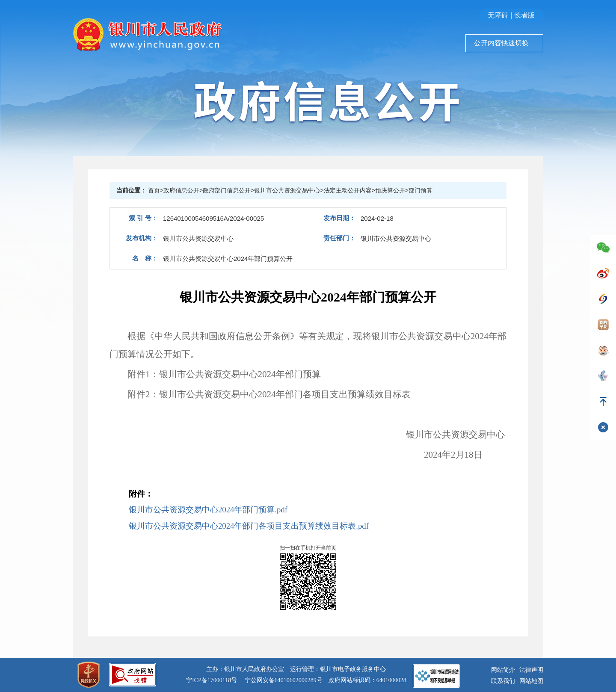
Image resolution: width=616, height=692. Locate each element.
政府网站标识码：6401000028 (367, 680)
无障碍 (498, 15)
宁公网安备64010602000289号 (284, 680)
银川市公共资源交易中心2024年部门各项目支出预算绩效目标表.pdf (249, 526)
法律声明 (531, 670)
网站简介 (503, 670)
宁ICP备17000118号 (212, 680)
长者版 (524, 15)
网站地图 (531, 681)
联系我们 (503, 681)
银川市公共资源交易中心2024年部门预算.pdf (208, 510)
